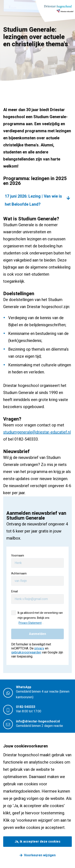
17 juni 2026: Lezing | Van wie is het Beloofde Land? (33, 200)
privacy (39, 648)
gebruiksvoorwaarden (26, 652)
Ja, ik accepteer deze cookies (37, 842)
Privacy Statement (30, 623)
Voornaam (18, 556)
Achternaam (19, 574)
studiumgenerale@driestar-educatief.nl (37, 432)
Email (14, 591)
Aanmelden (37, 634)
